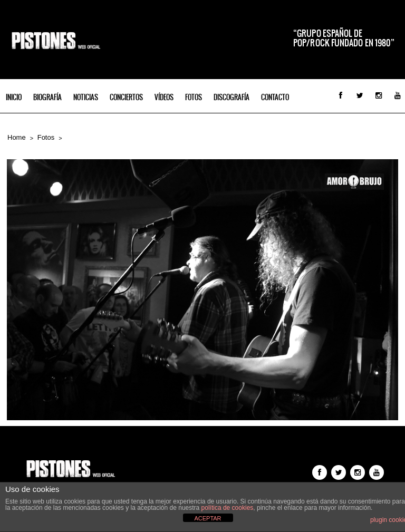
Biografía (47, 97)
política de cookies (228, 508)
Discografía (232, 97)
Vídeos (164, 97)
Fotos (194, 97)
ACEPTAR (208, 518)
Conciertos (126, 97)
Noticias (86, 97)
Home (17, 137)
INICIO (14, 97)
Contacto (275, 97)
